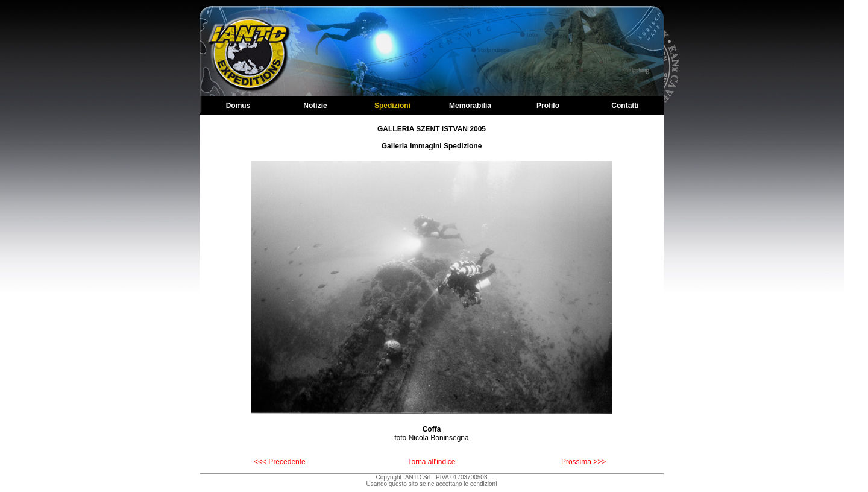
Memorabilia (470, 106)
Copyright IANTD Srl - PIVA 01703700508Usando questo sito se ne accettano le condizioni (432, 481)
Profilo (548, 106)
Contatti (625, 106)
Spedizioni (392, 106)
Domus (238, 106)
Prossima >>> (583, 462)
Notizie (315, 106)
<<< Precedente (280, 462)
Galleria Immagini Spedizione (432, 146)
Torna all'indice (431, 462)
